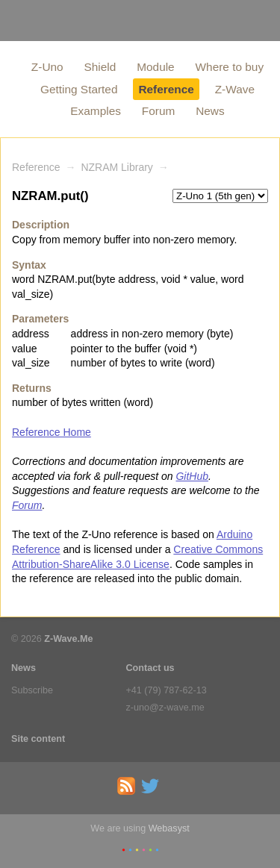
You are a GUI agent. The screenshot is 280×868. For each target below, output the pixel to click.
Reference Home (52, 432)
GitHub (192, 476)
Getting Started (79, 89)
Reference (166, 89)
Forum (158, 111)
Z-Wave (235, 89)
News (210, 111)
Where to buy (230, 67)
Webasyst (169, 828)
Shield (100, 67)
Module (155, 67)
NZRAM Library (116, 167)
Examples (96, 111)
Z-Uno (47, 67)
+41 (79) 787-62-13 (167, 690)
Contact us (150, 668)
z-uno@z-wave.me (165, 708)
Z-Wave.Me (68, 639)
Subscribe (32, 690)
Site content (38, 739)
